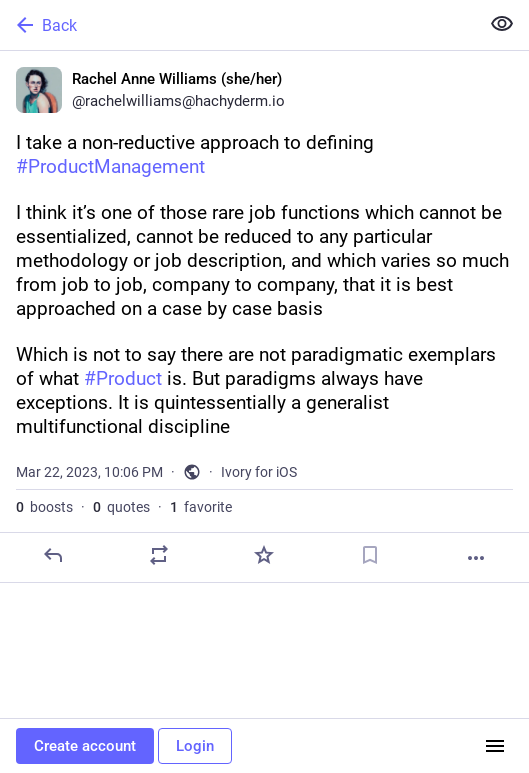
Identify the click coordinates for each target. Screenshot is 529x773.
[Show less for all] (502, 24)
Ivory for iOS (259, 472)
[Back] (237, 25)
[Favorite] (264, 555)
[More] (476, 558)
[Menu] (495, 746)
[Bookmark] (370, 555)
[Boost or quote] (159, 555)
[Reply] (53, 555)
